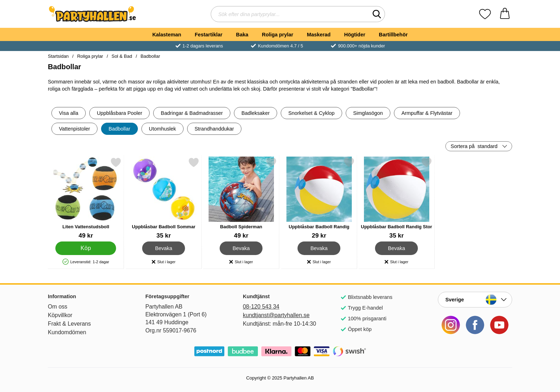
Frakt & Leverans (69, 324)
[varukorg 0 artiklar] (505, 14)
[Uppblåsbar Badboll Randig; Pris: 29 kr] (319, 198)
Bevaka (164, 248)
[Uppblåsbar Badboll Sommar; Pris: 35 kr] (164, 198)
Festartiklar (209, 35)
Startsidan (58, 56)
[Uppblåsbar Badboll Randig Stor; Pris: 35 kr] (397, 198)
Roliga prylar (277, 35)
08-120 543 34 (261, 307)
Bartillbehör (393, 35)
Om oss (58, 307)
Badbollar (150, 56)
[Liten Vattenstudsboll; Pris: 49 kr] (86, 198)
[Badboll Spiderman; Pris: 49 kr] (241, 198)
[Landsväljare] (475, 300)
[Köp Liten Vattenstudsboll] (86, 248)
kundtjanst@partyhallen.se (276, 315)
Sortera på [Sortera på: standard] (474, 146)
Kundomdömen (67, 332)
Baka (242, 35)
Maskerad (319, 35)
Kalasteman (167, 35)
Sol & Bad (122, 56)
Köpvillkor (60, 315)
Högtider (355, 35)
